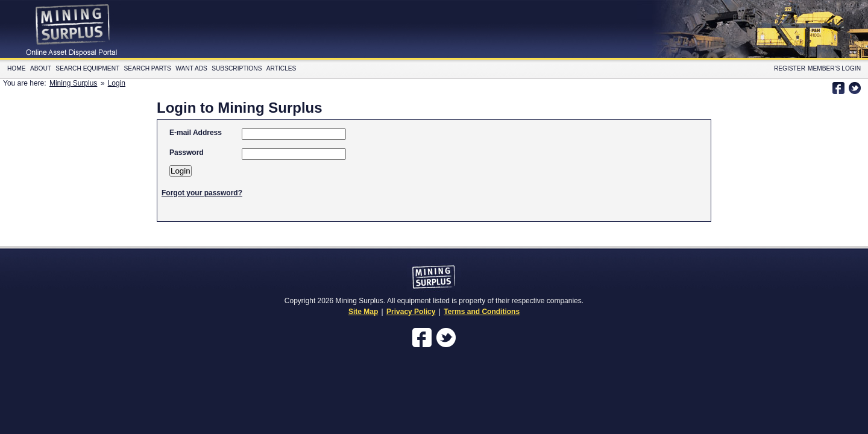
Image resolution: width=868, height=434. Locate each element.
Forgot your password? (202, 193)
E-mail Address (196, 133)
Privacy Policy (411, 312)
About (41, 68)
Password (187, 153)
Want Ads (191, 68)
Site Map (363, 312)
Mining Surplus (73, 83)
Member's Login (834, 68)
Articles (281, 68)
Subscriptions (237, 68)
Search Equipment (87, 68)
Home (17, 68)
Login (117, 83)
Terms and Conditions (482, 312)
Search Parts (148, 68)
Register (790, 68)
